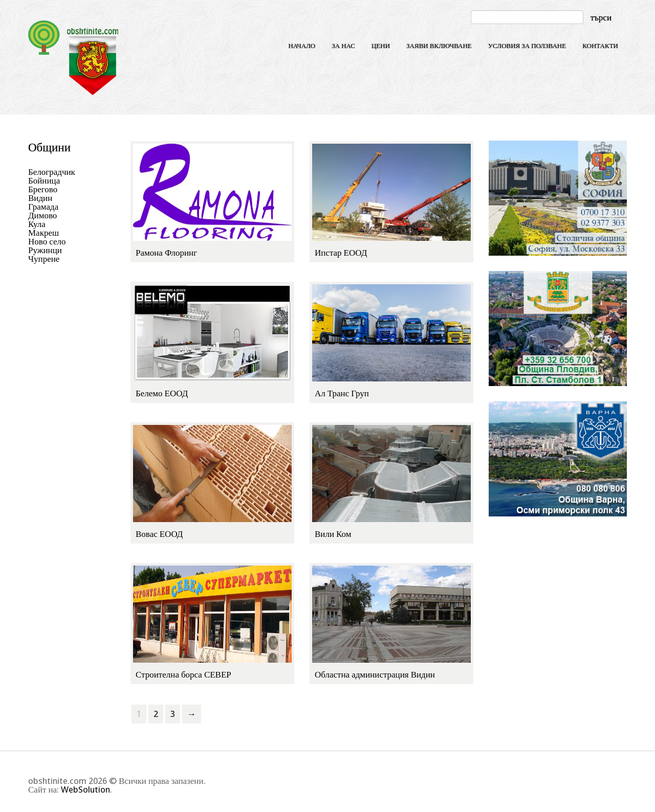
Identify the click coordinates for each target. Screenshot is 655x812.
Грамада (43, 207)
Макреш (43, 233)
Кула (37, 224)
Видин (40, 198)
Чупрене (44, 259)
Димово (42, 215)
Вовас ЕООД (159, 534)
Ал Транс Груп (342, 393)
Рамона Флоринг (166, 253)
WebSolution (85, 790)
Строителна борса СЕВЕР (183, 674)
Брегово (43, 189)
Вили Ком (333, 534)
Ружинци (45, 250)
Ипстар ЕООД (341, 253)
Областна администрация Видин (375, 674)
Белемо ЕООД (162, 393)
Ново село (47, 241)
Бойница (44, 181)
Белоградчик (52, 172)
